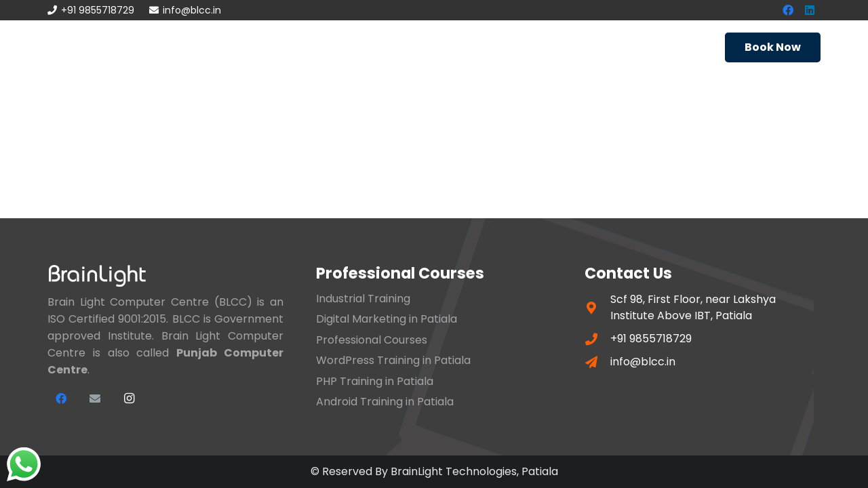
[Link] (89, 47)
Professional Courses (372, 340)
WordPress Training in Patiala (393, 360)
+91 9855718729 (651, 339)
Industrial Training (363, 299)
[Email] (95, 399)
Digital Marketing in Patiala (387, 319)
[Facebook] (61, 399)
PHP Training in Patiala (375, 381)
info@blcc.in (643, 362)
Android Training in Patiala (385, 402)
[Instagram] (129, 399)
